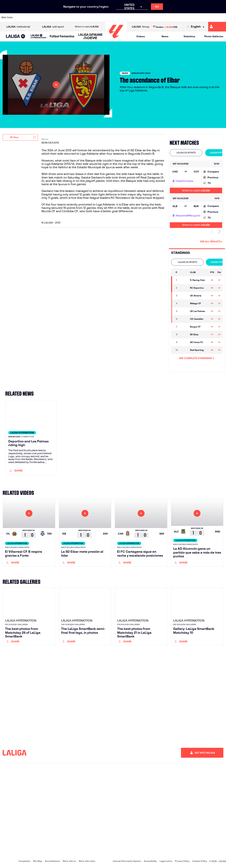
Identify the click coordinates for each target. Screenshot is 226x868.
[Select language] (196, 27)
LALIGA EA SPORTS (186, 153)
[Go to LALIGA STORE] (165, 27)
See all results (211, 241)
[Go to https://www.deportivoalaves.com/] (52, 17)
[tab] (186, 153)
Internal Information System (127, 861)
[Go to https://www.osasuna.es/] (42, 17)
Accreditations (52, 861)
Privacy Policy (182, 861)
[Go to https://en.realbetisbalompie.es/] (158, 17)
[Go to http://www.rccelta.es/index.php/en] (127, 17)
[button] (16, 36)
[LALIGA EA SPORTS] (16, 37)
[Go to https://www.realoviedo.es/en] (180, 17)
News (165, 36)
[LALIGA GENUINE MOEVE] (90, 37)
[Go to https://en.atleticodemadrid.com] (31, 17)
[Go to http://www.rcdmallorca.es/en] (148, 17)
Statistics (189, 36)
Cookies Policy (200, 861)
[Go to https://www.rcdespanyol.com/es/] (137, 17)
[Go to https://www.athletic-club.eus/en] (20, 17)
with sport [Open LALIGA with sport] (53, 27)
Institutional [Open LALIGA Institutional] (18, 27)
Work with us (69, 861)
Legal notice (166, 861)
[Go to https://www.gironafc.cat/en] (95, 17)
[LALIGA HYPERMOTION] (39, 36)
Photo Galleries (214, 36)
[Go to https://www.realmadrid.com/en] (169, 17)
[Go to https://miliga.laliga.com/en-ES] (217, 27)
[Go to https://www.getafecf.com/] (84, 17)
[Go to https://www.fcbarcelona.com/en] (73, 17)
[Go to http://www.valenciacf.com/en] (211, 17)
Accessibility (150, 861)
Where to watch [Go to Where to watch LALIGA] (87, 27)
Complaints (24, 861)
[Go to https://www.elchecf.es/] (63, 17)
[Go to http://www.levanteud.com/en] (105, 17)
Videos (141, 36)
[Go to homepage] (116, 40)
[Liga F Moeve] (62, 37)
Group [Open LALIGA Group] (141, 27)
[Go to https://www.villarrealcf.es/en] (222, 17)
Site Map (38, 861)
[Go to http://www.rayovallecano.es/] (116, 17)
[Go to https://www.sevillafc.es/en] (201, 17)
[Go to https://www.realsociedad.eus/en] (190, 17)
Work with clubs (87, 861)
